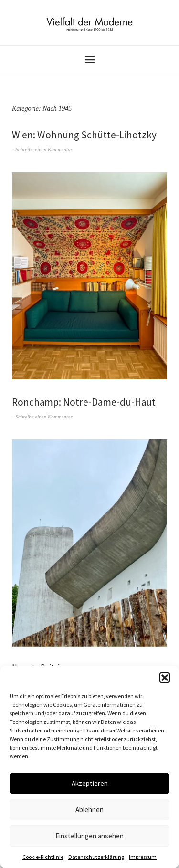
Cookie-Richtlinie (43, 857)
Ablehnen (89, 810)
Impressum (143, 857)
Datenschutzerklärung (96, 857)
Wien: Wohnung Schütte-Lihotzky (84, 135)
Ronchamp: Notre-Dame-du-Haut (84, 402)
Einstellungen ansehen (89, 836)
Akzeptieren (90, 783)
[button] (165, 678)
